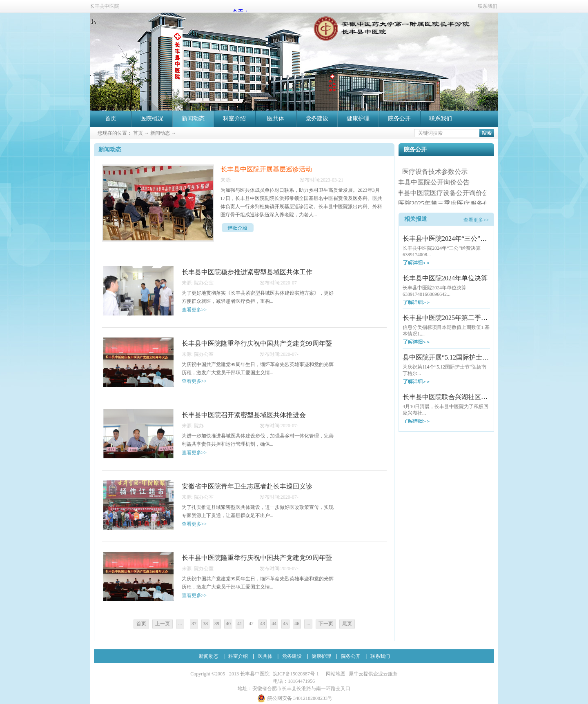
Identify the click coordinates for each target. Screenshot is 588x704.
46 (297, 624)
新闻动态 (160, 133)
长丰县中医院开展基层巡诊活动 (266, 169)
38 (205, 624)
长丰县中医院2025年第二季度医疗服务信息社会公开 (478, 318)
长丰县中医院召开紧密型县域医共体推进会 (244, 415)
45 (285, 624)
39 (217, 624)
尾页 (347, 624)
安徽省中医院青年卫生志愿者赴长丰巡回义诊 (247, 486)
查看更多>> (476, 220)
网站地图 (334, 674)
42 (251, 624)
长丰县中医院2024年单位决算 (445, 278)
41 (240, 624)
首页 (111, 119)
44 (274, 624)
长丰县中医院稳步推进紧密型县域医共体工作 (247, 272)
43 (263, 624)
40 (228, 624)
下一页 (326, 624)
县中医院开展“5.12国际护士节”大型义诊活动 (467, 357)
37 (194, 624)
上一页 (163, 624)
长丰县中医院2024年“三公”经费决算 (454, 239)
